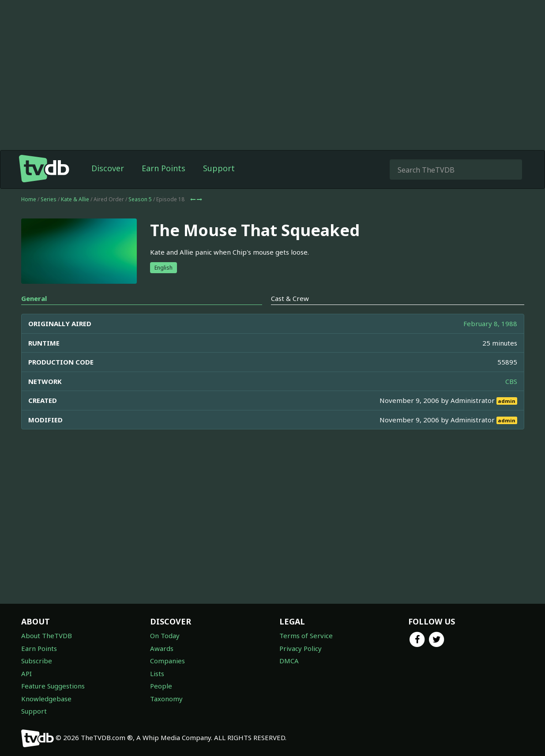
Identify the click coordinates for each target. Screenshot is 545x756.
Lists (157, 673)
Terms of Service (306, 636)
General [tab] (34, 298)
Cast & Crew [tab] (290, 298)
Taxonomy (166, 699)
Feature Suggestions (53, 686)
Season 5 (140, 199)
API (26, 673)
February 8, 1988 (490, 323)
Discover (108, 168)
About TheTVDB (47, 636)
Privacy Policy (301, 648)
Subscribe (37, 661)
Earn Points (163, 168)
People (161, 686)
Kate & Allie (75, 199)
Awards (162, 648)
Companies (167, 661)
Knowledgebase (46, 699)
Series (49, 199)
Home (29, 199)
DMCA (289, 661)
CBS (511, 381)
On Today (165, 636)
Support (219, 168)
